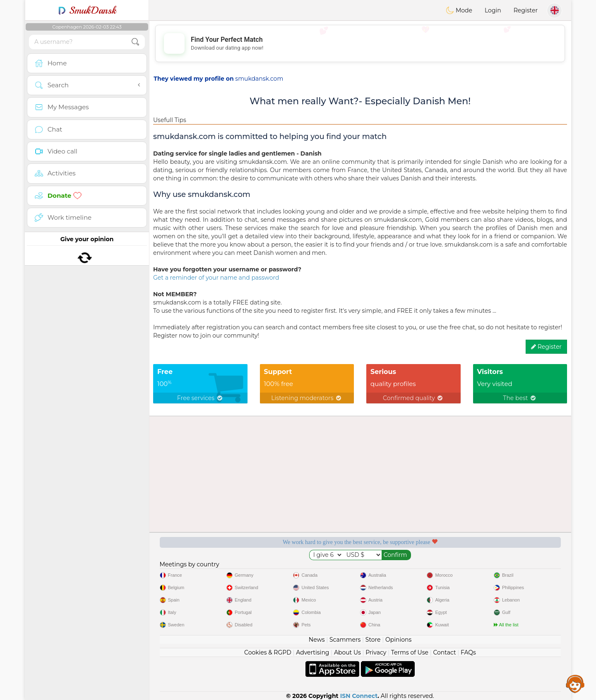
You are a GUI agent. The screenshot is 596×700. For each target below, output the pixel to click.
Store (373, 640)
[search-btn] (135, 42)
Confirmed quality (413, 398)
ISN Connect (359, 696)
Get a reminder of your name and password (216, 278)
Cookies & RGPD (268, 652)
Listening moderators (307, 398)
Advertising (312, 652)
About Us (347, 652)
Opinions (398, 640)
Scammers (345, 640)
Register (526, 10)
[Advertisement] (360, 43)
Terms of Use (410, 652)
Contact (444, 652)
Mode (459, 10)
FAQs (468, 652)
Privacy (376, 652)
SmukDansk (87, 10)
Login (493, 10)
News (317, 640)
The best (520, 398)
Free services (200, 398)
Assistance (575, 683)
